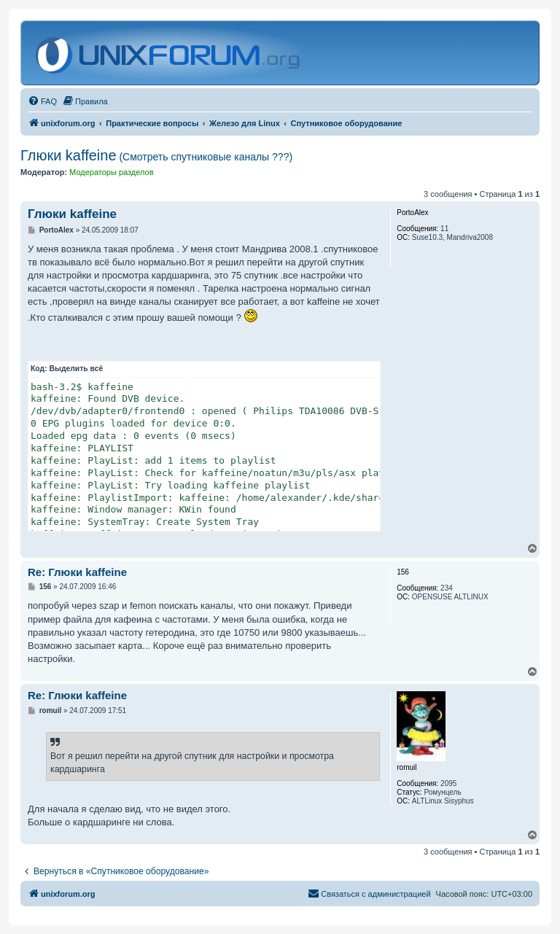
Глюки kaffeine (156, 155)
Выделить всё (77, 369)
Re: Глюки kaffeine (77, 572)
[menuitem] (42, 101)
